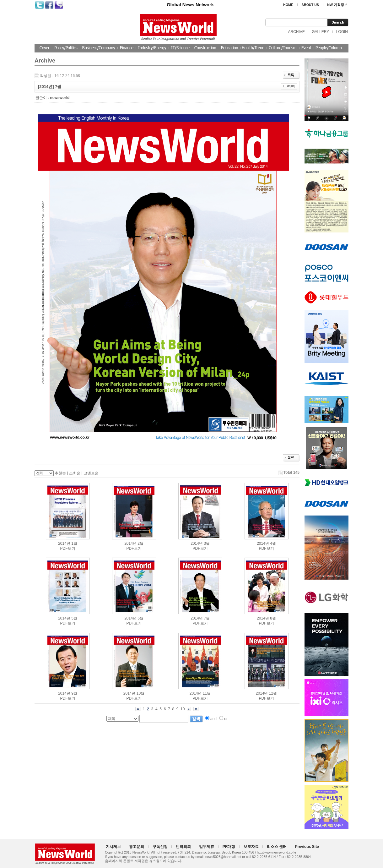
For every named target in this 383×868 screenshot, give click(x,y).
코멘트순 (91, 473)
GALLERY (320, 32)
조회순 (75, 473)
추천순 (60, 473)
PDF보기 (68, 549)
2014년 (64, 543)
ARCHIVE (296, 32)
